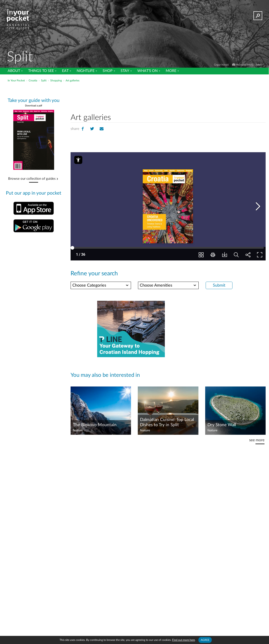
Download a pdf (34, 106)
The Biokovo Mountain (94, 425)
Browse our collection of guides (32, 179)
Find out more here (184, 640)
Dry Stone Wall (222, 425)
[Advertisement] (168, 97)
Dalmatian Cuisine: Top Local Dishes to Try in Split (167, 422)
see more (257, 440)
